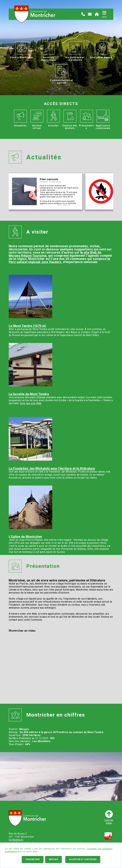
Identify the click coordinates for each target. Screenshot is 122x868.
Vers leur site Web (31, 403)
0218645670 (16, 840)
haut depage (109, 817)
